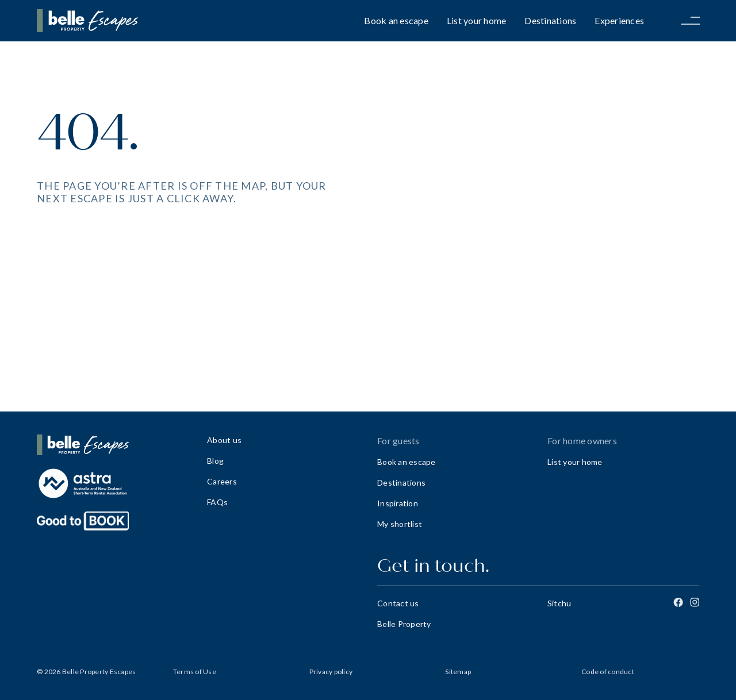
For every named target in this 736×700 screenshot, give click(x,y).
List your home (477, 20)
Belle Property (404, 624)
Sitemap (458, 672)
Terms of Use (195, 672)
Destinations (550, 20)
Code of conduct (608, 672)
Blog (215, 461)
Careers (222, 481)
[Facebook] (678, 602)
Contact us (398, 603)
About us (224, 440)
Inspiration (398, 503)
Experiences (619, 20)
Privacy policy (331, 672)
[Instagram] (695, 602)
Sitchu (559, 603)
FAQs (217, 502)
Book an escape (396, 20)
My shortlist (400, 524)
